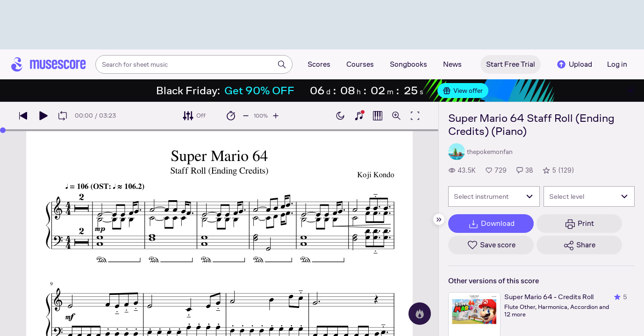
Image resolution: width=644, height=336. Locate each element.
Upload (574, 64)
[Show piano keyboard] (359, 116)
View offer (463, 91)
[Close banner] (631, 91)
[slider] (3, 130)
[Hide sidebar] (439, 219)
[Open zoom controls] (396, 116)
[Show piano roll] (378, 116)
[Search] (282, 64)
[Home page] (49, 64)
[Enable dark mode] (340, 116)
